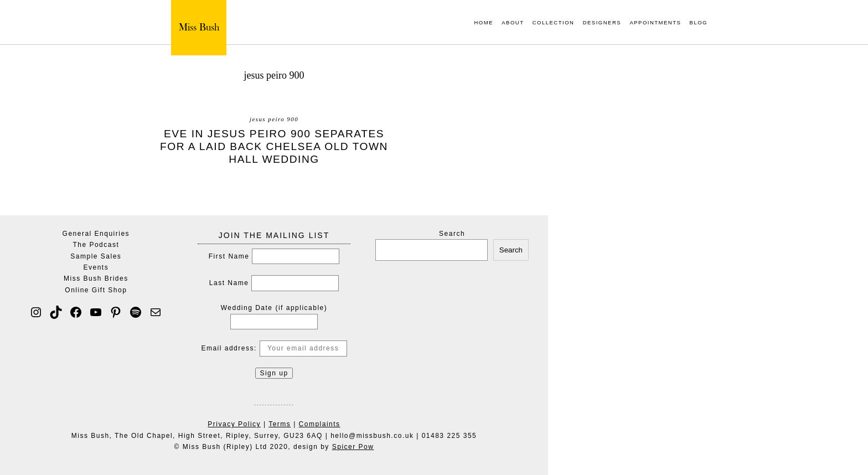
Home (484, 23)
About (513, 23)
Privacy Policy (234, 424)
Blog (699, 23)
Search (452, 234)
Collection (554, 23)
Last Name (229, 283)
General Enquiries (96, 234)
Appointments (655, 23)
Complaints (320, 424)
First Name (229, 256)
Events (96, 267)
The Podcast (96, 245)
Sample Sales (96, 256)
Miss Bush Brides (96, 278)
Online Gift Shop (96, 290)
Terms (280, 424)
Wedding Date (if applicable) (274, 308)
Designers (602, 23)
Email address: (274, 348)
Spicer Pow (353, 447)
